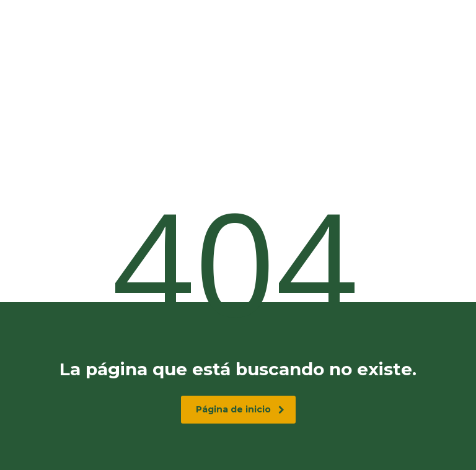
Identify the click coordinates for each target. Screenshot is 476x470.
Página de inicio (240, 409)
